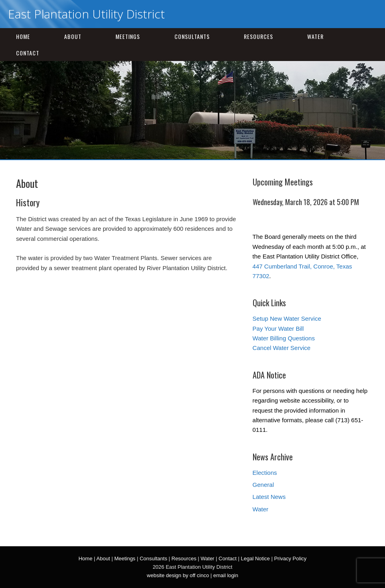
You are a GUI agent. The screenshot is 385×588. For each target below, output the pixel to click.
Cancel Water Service (282, 348)
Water (315, 36)
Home (23, 36)
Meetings (128, 36)
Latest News (269, 497)
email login (226, 575)
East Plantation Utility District (86, 14)
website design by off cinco (178, 575)
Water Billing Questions (284, 338)
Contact (28, 53)
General (263, 485)
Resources (258, 36)
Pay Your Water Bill (278, 329)
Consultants (192, 36)
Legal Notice (255, 558)
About (73, 36)
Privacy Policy (290, 558)
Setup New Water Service (287, 318)
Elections (265, 473)
